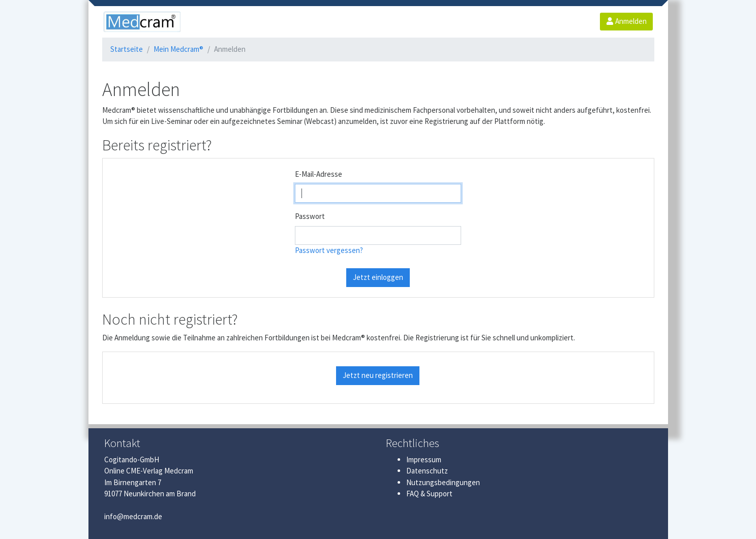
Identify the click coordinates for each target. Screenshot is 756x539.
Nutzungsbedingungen (443, 482)
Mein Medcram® (178, 49)
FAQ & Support (429, 494)
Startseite (127, 49)
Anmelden (626, 21)
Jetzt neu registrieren (378, 375)
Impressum (424, 459)
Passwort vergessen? (329, 250)
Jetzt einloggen (378, 277)
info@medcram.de (133, 516)
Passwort (310, 216)
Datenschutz (427, 471)
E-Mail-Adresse (319, 174)
